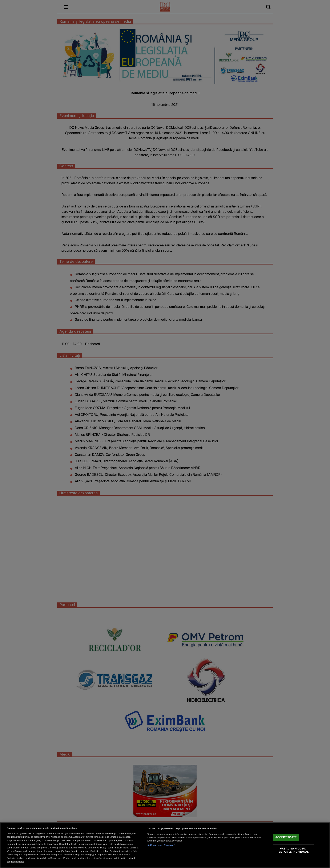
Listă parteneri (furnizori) (161, 845)
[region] (165, 845)
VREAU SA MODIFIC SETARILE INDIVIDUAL (293, 850)
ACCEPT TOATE (286, 837)
